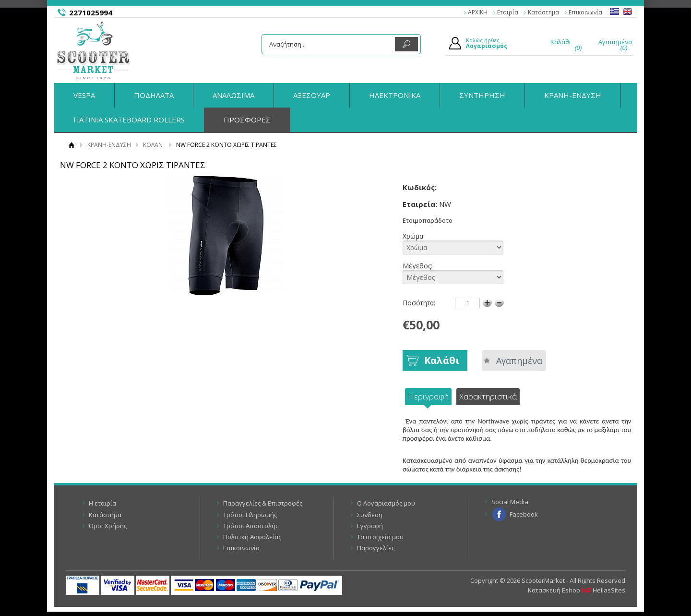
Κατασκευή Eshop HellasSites (577, 590)
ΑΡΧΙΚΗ (478, 12)
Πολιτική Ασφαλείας (252, 537)
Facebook (524, 514)
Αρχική (72, 145)
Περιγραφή (428, 396)
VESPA (84, 95)
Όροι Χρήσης (108, 526)
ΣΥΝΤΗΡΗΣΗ (482, 95)
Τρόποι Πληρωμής (250, 515)
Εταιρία (508, 12)
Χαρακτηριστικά (488, 396)
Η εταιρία (102, 503)
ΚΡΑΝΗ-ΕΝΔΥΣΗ (573, 95)
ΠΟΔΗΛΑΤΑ (154, 95)
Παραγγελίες (376, 548)
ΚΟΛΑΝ (153, 145)
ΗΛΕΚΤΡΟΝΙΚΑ (395, 95)
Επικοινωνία (585, 12)
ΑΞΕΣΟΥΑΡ (312, 95)
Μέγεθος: (425, 273)
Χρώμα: (425, 243)
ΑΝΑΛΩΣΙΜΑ (233, 95)
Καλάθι (442, 360)
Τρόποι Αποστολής (251, 526)
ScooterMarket (94, 50)
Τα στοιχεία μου (380, 537)
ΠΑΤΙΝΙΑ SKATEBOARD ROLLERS (129, 120)
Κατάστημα (543, 12)
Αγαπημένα (519, 361)
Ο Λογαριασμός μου (386, 503)
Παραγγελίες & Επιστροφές (263, 503)
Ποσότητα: (419, 303)
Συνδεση (370, 515)
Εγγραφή (370, 526)
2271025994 (91, 12)
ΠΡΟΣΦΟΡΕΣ (247, 120)
